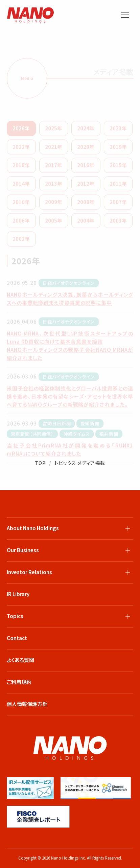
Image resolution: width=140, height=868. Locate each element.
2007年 (118, 204)
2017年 (54, 167)
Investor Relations (29, 572)
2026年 (21, 130)
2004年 (86, 223)
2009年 (54, 204)
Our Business (23, 550)
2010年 (21, 204)
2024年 (86, 130)
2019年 (118, 149)
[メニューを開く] (125, 15)
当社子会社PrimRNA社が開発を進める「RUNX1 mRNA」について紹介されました (70, 452)
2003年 (118, 223)
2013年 (54, 186)
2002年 (21, 241)
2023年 (118, 130)
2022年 (21, 149)
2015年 (118, 167)
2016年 (86, 167)
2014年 (21, 186)
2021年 (54, 149)
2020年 (86, 149)
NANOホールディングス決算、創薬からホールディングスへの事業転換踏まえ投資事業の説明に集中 (70, 301)
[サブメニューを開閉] (128, 529)
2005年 (54, 223)
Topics (15, 616)
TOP (40, 463)
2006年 (21, 223)
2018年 (21, 167)
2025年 (54, 130)
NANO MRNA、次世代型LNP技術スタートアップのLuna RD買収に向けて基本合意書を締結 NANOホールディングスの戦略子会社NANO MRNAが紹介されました (70, 348)
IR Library (18, 594)
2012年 (86, 186)
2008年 (86, 204)
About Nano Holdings (33, 528)
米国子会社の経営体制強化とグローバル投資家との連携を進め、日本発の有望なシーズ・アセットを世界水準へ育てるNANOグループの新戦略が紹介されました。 (70, 398)
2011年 (118, 186)
